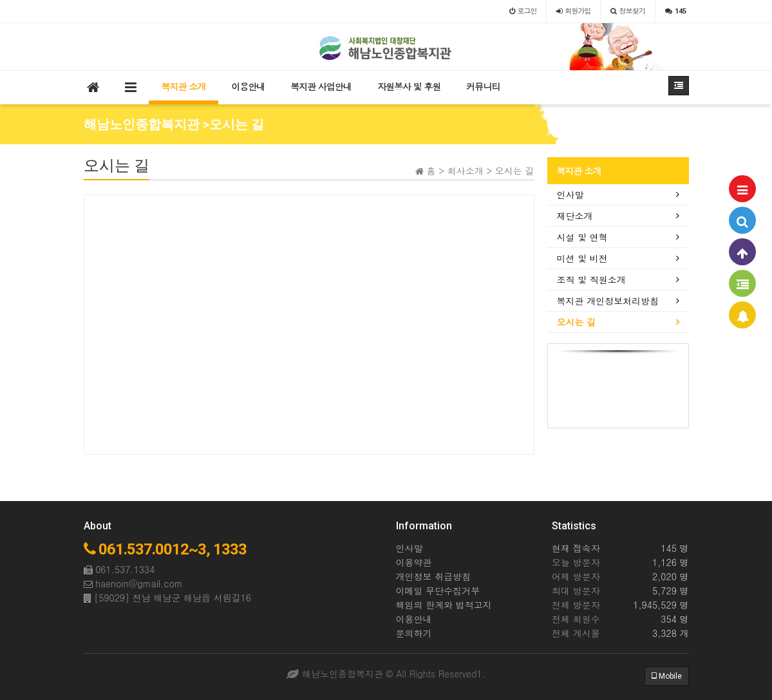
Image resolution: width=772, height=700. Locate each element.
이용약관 (414, 562)
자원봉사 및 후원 (409, 86)
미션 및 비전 (582, 258)
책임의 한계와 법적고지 (444, 605)
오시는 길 (577, 322)
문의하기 (414, 633)
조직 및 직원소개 (591, 279)
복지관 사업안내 (321, 86)
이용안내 (248, 86)
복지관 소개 (184, 86)
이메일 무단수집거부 (438, 591)
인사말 (570, 194)
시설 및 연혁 (582, 237)
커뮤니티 (483, 86)
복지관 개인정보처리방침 (608, 301)
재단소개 (575, 216)
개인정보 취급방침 (434, 576)
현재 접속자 (576, 548)
